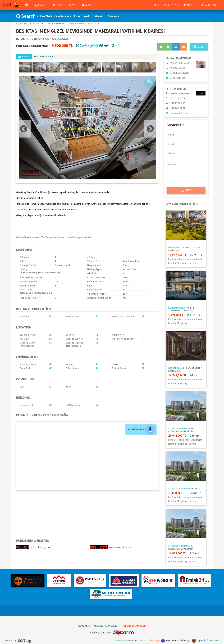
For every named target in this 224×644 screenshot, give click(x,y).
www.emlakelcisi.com (112, 547)
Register (190, 5)
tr (156, 5)
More (199, 47)
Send (186, 190)
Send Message (176, 78)
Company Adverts (177, 113)
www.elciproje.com (34, 547)
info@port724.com (105, 626)
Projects (58, 5)
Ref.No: (56, 24)
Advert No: (30, 24)
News (73, 5)
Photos (24, 56)
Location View (44, 56)
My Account (210, 5)
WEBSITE (88, 5)
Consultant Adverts (177, 73)
